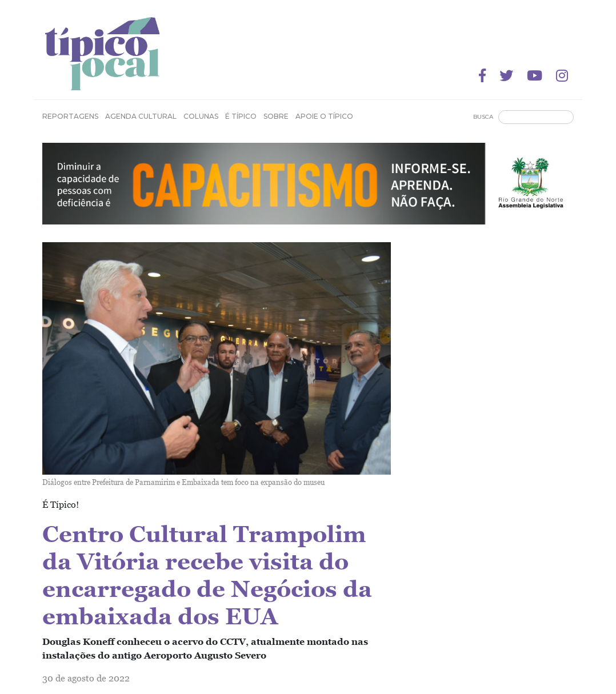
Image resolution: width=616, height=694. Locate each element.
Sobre (276, 116)
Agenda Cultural (141, 116)
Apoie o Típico (324, 116)
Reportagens (70, 116)
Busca (483, 117)
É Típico (241, 116)
